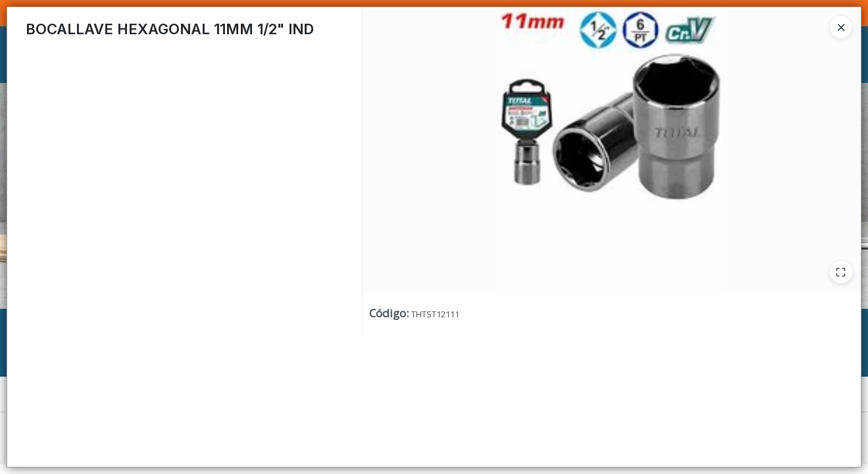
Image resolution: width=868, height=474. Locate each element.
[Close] (841, 27)
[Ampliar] (841, 272)
